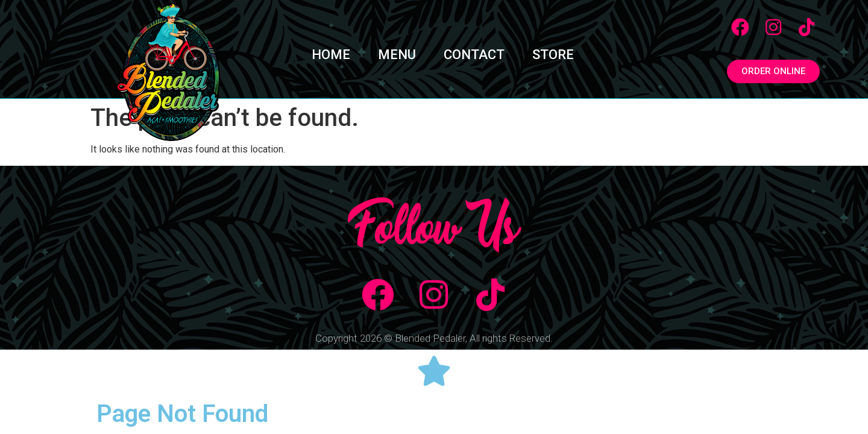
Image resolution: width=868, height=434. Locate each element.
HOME (331, 55)
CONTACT (474, 55)
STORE (553, 55)
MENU (397, 55)
